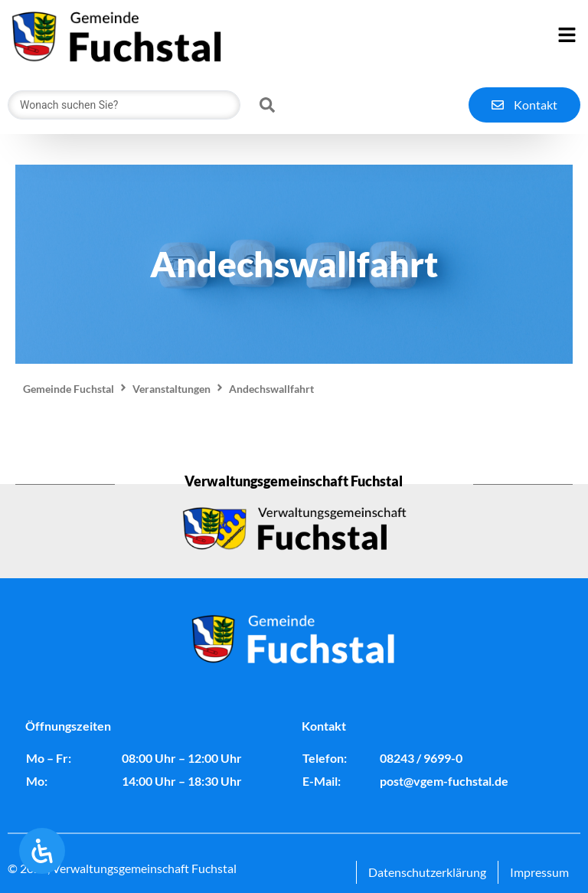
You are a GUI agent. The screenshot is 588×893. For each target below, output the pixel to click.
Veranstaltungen (171, 389)
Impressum (539, 872)
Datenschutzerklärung (427, 872)
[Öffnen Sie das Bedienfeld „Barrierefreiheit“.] (42, 851)
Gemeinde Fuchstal (69, 389)
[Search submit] (267, 105)
